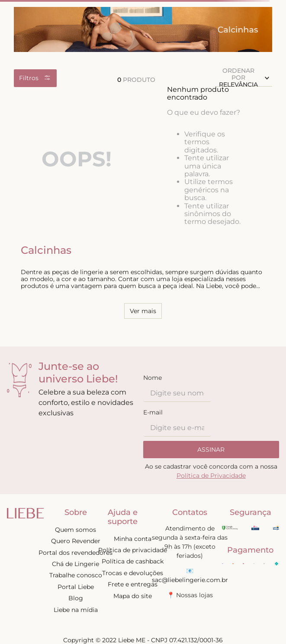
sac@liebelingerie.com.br (190, 580)
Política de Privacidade (211, 476)
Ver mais (143, 311)
